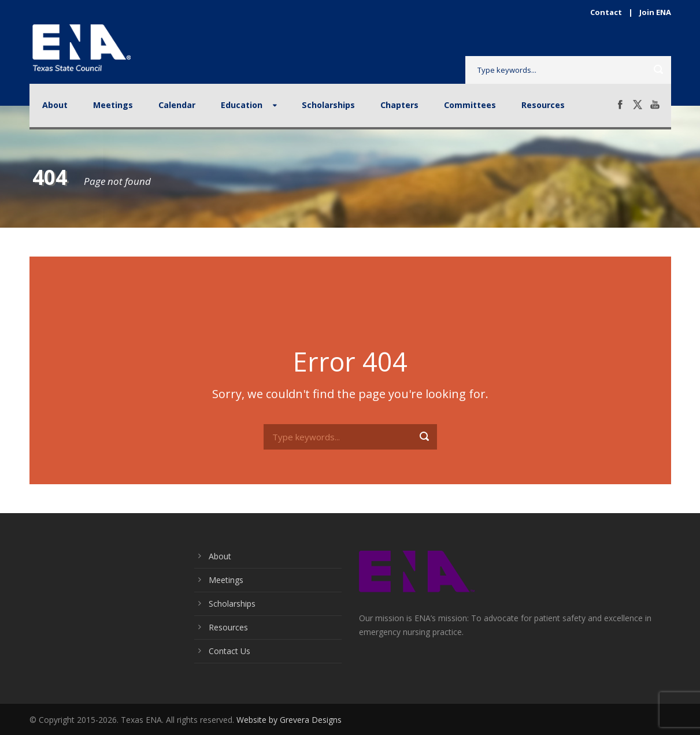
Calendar (177, 105)
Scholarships (328, 105)
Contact (606, 12)
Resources (543, 105)
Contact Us (229, 651)
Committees (470, 105)
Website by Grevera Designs (289, 720)
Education (242, 105)
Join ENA (655, 12)
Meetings (113, 105)
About (55, 105)
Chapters (399, 105)
